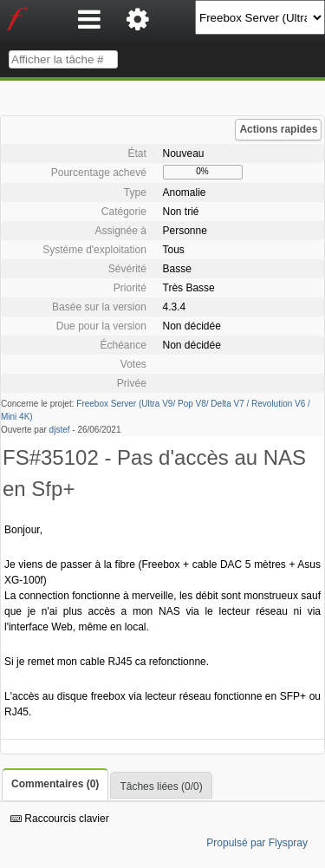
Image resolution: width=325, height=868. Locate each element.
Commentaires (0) (55, 784)
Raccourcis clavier (60, 819)
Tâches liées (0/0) (161, 786)
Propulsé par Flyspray (257, 843)
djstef (60, 430)
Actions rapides (278, 129)
